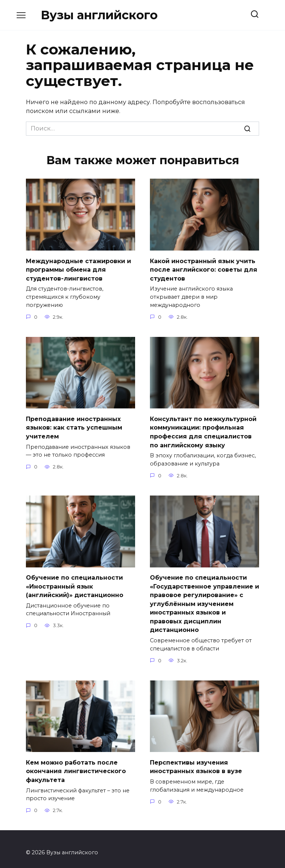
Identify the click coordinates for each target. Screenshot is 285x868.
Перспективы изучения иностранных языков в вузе (196, 760)
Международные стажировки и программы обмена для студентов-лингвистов (78, 269)
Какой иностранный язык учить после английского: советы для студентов (204, 269)
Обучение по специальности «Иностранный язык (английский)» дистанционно (75, 582)
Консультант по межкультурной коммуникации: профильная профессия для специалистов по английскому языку (203, 430)
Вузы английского (99, 15)
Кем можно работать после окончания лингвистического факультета (76, 764)
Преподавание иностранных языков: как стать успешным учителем (74, 425)
